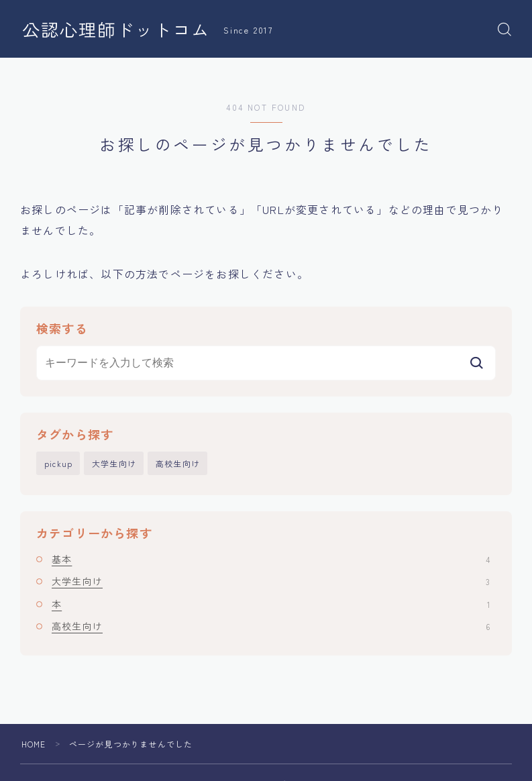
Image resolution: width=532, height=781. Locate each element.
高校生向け (178, 463)
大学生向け (114, 463)
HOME (34, 744)
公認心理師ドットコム (116, 30)
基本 (271, 559)
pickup (58, 463)
